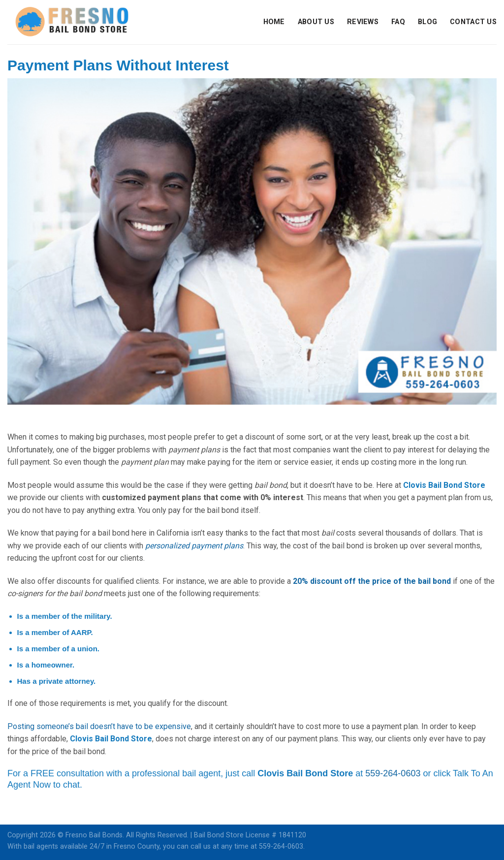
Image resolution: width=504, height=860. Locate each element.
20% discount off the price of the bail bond (372, 581)
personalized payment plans (194, 546)
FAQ (398, 22)
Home (274, 22)
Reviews (363, 22)
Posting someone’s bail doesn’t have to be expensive (99, 726)
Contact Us (473, 22)
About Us (316, 22)
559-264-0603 (393, 773)
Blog (427, 22)
